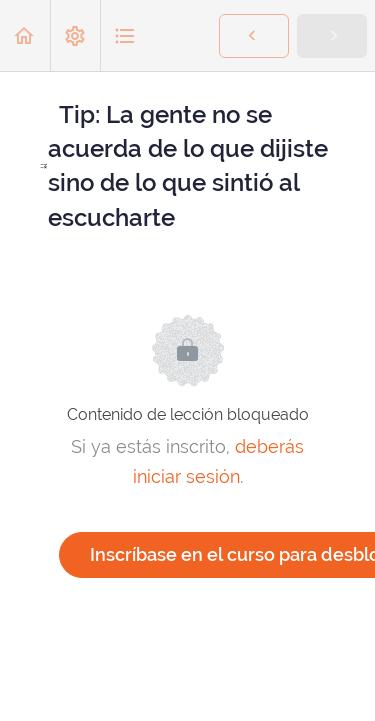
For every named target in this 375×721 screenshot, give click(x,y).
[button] (25, 35)
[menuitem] (75, 35)
